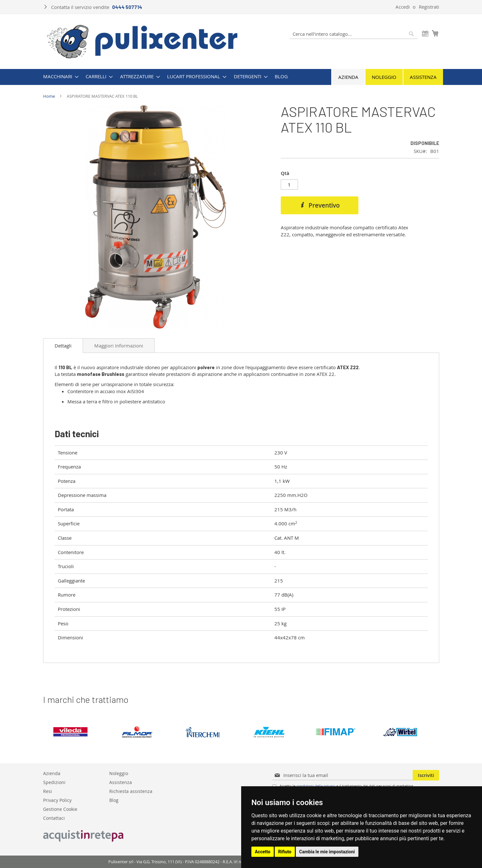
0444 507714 (127, 7)
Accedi (403, 7)
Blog (114, 800)
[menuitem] (59, 76)
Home (49, 96)
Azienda (348, 77)
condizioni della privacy (316, 786)
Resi (48, 791)
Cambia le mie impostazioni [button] (327, 852)
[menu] (241, 76)
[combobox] (354, 34)
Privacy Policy (57, 800)
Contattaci (54, 818)
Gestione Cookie (60, 809)
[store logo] (142, 41)
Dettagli (63, 346)
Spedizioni (54, 782)
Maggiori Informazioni (119, 346)
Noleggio (384, 77)
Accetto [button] (263, 852)
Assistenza (423, 77)
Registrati (429, 7)
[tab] (63, 346)
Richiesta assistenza (131, 791)
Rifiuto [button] (285, 852)
